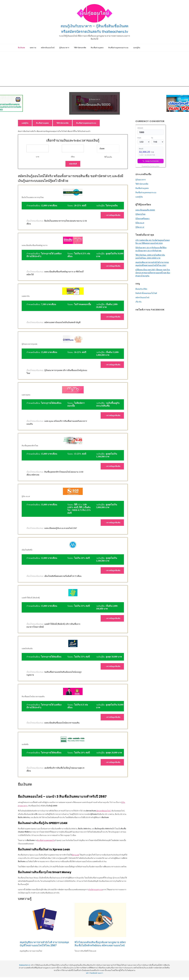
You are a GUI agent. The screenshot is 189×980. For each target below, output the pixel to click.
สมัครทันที (73, 164)
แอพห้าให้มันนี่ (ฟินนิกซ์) (31, 598)
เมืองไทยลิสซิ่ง (27, 550)
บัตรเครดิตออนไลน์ (103, 811)
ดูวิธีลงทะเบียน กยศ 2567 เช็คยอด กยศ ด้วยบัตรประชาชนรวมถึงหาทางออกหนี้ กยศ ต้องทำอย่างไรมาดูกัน (153, 273)
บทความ (33, 48)
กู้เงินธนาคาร (64, 48)
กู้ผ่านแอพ (75, 855)
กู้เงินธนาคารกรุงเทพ (29, 344)
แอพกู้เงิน (137, 48)
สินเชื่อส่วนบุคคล (97, 48)
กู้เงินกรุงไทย (140, 214)
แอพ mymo (26, 395)
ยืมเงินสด (21, 48)
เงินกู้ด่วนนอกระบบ (95, 890)
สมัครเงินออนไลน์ (48, 48)
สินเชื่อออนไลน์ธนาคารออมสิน (33, 697)
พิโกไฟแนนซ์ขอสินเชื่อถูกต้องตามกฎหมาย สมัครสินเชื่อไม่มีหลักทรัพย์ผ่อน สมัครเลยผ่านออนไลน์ (100, 944)
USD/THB (141, 166)
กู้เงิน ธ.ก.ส (140, 227)
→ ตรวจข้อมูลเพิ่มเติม (112, 215)
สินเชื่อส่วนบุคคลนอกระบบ (118, 48)
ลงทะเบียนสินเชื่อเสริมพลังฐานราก (35, 245)
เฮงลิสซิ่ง (25, 744)
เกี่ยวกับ (138, 302)
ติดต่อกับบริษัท (141, 289)
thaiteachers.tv (25, 965)
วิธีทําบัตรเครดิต (80, 48)
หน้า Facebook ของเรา (94, 973)
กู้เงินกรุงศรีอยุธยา (143, 219)
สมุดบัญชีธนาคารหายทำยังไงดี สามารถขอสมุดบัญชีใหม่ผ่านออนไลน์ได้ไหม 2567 (44, 944)
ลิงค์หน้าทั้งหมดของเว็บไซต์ (146, 293)
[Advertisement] (94, 70)
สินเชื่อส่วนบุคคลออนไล (46, 840)
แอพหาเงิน (26, 296)
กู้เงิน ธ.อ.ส (26, 496)
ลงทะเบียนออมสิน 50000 (95, 105)
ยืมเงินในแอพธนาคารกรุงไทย (33, 197)
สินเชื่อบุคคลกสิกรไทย (30, 446)
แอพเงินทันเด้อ (27, 649)
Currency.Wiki (159, 166)
